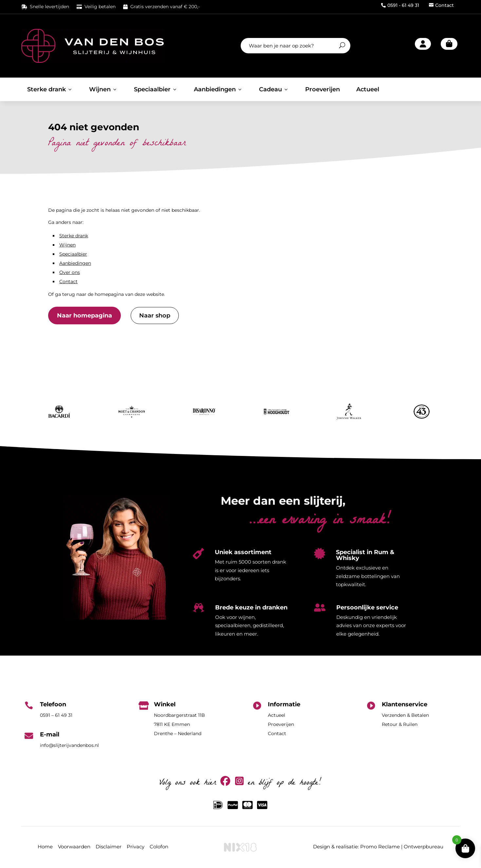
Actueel (368, 89)
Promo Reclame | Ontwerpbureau (402, 847)
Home (45, 847)
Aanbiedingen (218, 89)
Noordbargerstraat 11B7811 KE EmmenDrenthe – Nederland (179, 724)
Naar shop (155, 316)
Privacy (136, 847)
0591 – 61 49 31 (56, 715)
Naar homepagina (84, 316)
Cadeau (274, 89)
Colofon (159, 847)
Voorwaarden (74, 847)
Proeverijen (323, 89)
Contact (441, 5)
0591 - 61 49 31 (400, 5)
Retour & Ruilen (400, 724)
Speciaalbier (156, 89)
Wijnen (103, 89)
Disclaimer (109, 847)
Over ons (70, 272)
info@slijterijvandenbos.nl (69, 745)
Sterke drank (50, 89)
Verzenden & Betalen (405, 715)
